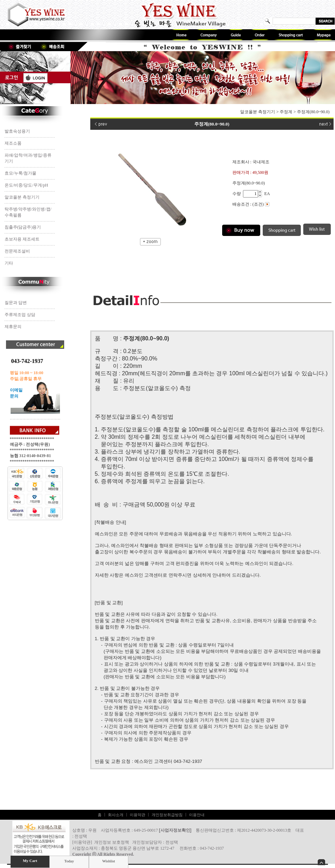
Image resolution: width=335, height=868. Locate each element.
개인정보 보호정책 (112, 842)
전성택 (172, 842)
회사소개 (116, 815)
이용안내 (197, 815)
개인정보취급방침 (167, 815)
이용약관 (138, 815)
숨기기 (321, 862)
